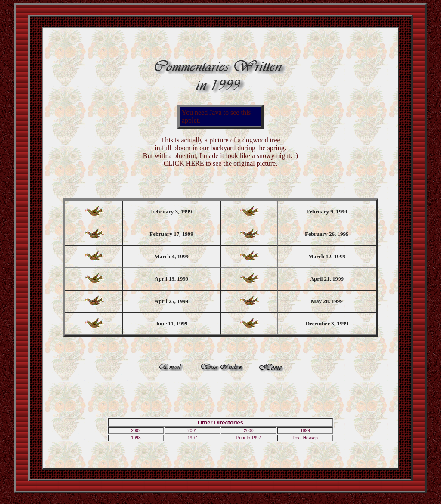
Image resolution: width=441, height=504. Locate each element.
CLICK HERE (184, 163)
